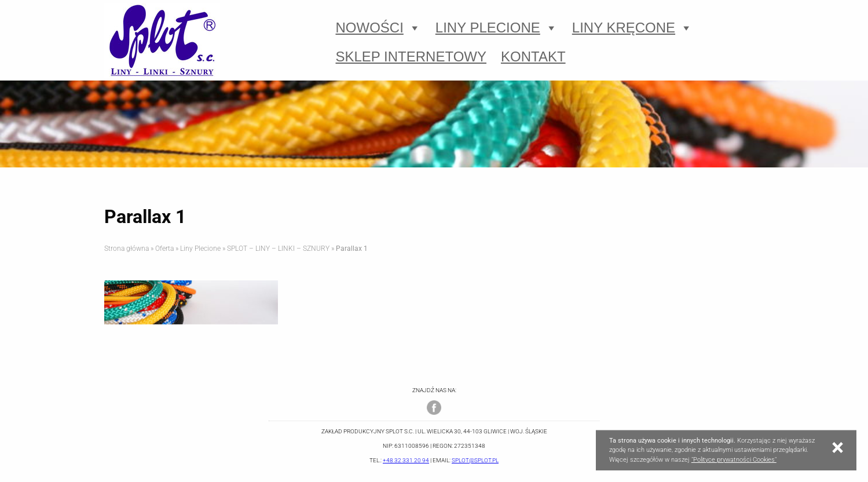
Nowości (378, 28)
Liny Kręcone (632, 28)
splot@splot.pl (475, 460)
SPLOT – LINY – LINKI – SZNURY (278, 249)
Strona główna (127, 249)
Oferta (164, 249)
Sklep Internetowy (411, 56)
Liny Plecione (497, 28)
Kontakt (533, 56)
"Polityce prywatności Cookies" (734, 460)
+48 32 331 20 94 (406, 460)
